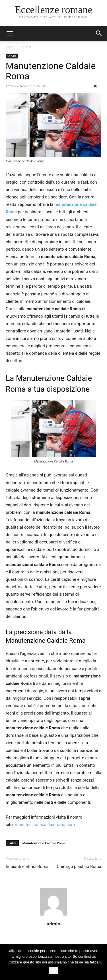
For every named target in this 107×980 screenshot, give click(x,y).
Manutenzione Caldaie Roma (51, 71)
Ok (54, 970)
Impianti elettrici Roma (27, 867)
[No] (100, 962)
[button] (99, 33)
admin (11, 86)
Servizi (26, 47)
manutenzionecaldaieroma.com (45, 825)
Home (11, 47)
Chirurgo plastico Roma (79, 867)
